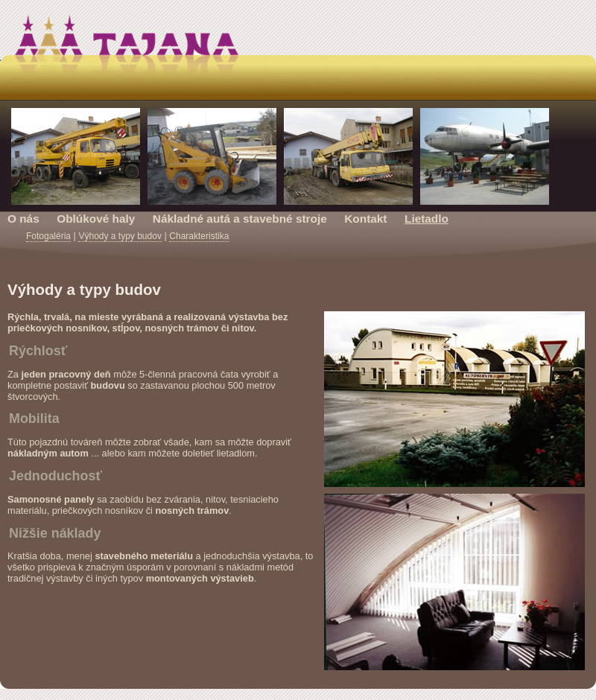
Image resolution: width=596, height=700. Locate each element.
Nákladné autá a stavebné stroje (240, 219)
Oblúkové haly (96, 219)
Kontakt (365, 219)
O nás (23, 219)
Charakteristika (199, 236)
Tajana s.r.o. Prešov (298, 56)
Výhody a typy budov (120, 236)
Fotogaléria (48, 236)
